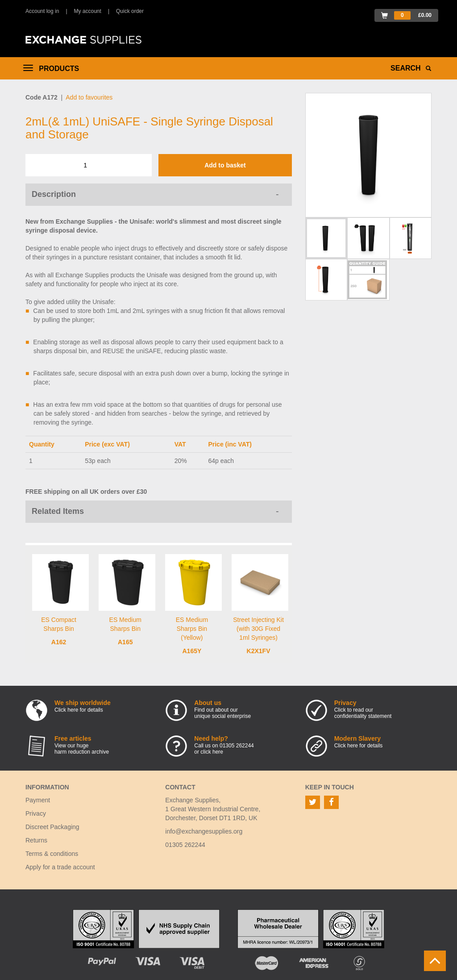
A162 (59, 642)
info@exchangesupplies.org (204, 831)
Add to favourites (89, 97)
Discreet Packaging (52, 827)
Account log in (42, 11)
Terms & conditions (52, 854)
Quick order (130, 11)
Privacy (36, 813)
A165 (125, 642)
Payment (38, 800)
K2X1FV (259, 651)
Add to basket (225, 165)
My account (88, 11)
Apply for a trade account (60, 867)
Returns (36, 840)
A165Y (192, 651)
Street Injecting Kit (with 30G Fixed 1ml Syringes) (258, 629)
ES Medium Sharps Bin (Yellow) (192, 629)
